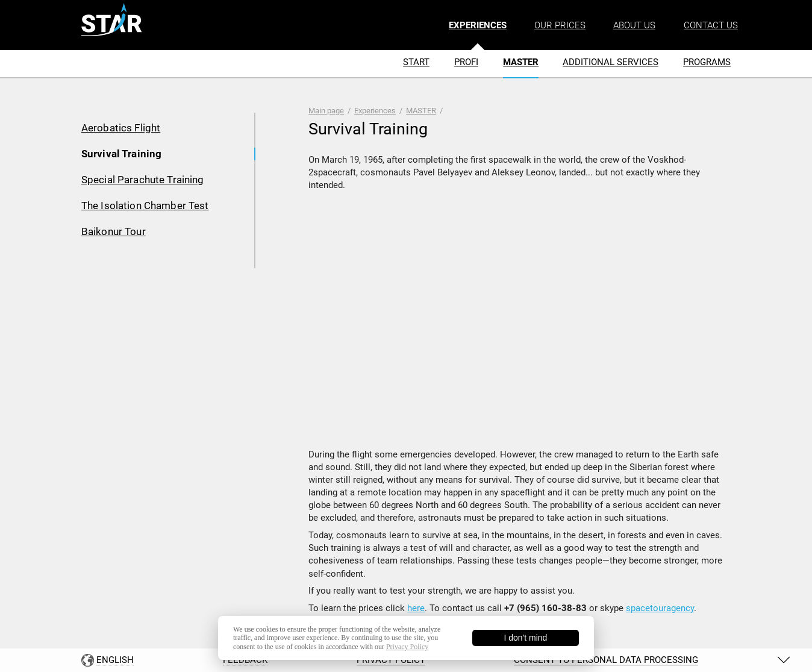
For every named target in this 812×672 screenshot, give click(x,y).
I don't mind (525, 638)
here (416, 608)
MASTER (421, 111)
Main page (326, 111)
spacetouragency (660, 608)
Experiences (375, 111)
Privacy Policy (407, 647)
